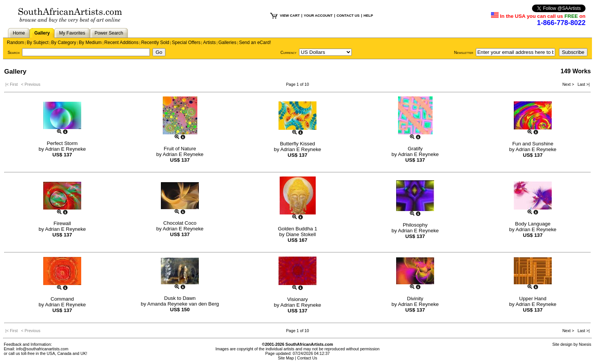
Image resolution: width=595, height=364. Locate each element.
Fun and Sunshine (533, 144)
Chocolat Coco (180, 223)
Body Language (533, 224)
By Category (64, 43)
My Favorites (72, 33)
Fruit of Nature (180, 149)
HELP (368, 16)
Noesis (585, 344)
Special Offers (186, 43)
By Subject (37, 43)
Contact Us (307, 358)
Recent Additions (121, 43)
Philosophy (415, 225)
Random (15, 43)
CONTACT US (348, 16)
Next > (569, 84)
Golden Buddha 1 (297, 229)
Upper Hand (533, 299)
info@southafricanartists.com (42, 349)
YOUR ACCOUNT (318, 16)
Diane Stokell (301, 234)
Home (19, 33)
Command (62, 299)
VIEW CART (290, 16)
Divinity (415, 299)
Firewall (62, 223)
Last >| (582, 84)
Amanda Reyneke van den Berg (183, 304)
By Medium (90, 43)
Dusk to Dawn (180, 298)
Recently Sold (155, 43)
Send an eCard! (255, 43)
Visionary (298, 299)
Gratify (415, 149)
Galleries (227, 43)
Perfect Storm (62, 143)
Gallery (42, 33)
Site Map (286, 358)
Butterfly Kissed (298, 144)
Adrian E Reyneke (65, 149)
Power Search (109, 33)
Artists (209, 43)
